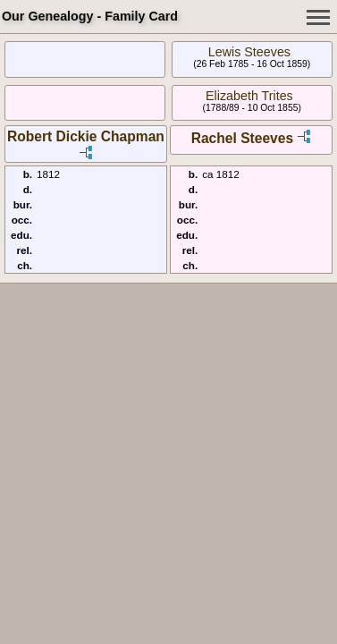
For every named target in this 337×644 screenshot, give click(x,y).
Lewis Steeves (249, 52)
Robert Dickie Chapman (86, 136)
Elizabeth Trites (249, 96)
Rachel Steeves (242, 138)
